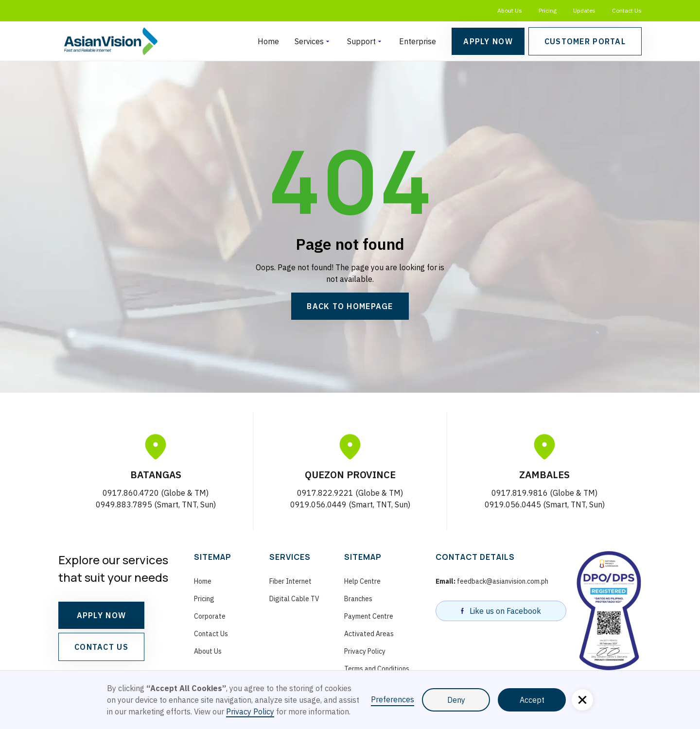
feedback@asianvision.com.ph (492, 581)
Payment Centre (369, 616)
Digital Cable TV (294, 599)
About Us (510, 10)
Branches (358, 599)
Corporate (210, 616)
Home (268, 41)
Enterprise (418, 41)
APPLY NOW (102, 615)
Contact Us (627, 10)
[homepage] (111, 42)
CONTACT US (101, 647)
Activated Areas (369, 634)
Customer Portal (585, 41)
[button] (313, 41)
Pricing (548, 10)
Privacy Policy (365, 651)
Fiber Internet (290, 581)
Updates (584, 10)
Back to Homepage (350, 306)
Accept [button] (532, 700)
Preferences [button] (393, 699)
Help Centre (362, 581)
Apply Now (488, 41)
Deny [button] (456, 700)
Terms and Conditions (377, 669)
